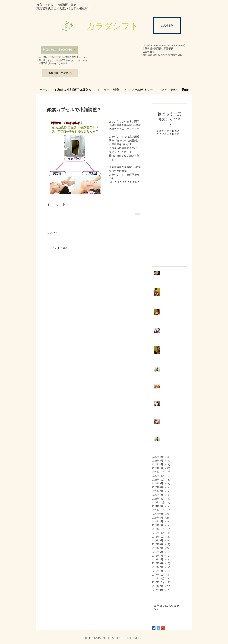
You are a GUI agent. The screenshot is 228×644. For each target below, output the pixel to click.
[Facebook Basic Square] (154, 628)
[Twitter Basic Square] (158, 628)
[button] (114, 27)
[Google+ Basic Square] (163, 628)
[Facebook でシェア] (49, 204)
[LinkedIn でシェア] (64, 204)
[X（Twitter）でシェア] (56, 204)
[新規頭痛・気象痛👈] (60, 73)
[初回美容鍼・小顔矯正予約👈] (60, 50)
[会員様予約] (167, 26)
